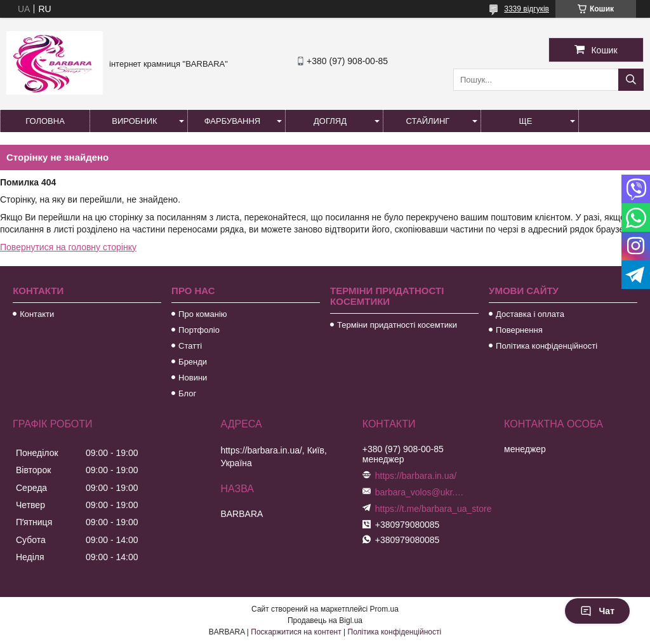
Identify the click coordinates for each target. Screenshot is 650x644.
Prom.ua (384, 609)
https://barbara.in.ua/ (416, 476)
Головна (45, 121)
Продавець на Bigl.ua (325, 621)
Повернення (519, 330)
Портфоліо (199, 330)
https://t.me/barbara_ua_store (434, 509)
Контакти (37, 314)
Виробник (134, 121)
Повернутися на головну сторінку (68, 247)
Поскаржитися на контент (296, 632)
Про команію (202, 314)
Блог (187, 393)
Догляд (330, 121)
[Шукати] (631, 80)
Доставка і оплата (530, 314)
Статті (190, 346)
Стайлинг (428, 121)
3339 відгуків (527, 9)
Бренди (193, 362)
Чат (597, 611)
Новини (193, 378)
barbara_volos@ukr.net (420, 492)
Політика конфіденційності (547, 346)
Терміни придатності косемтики (397, 325)
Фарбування (233, 121)
